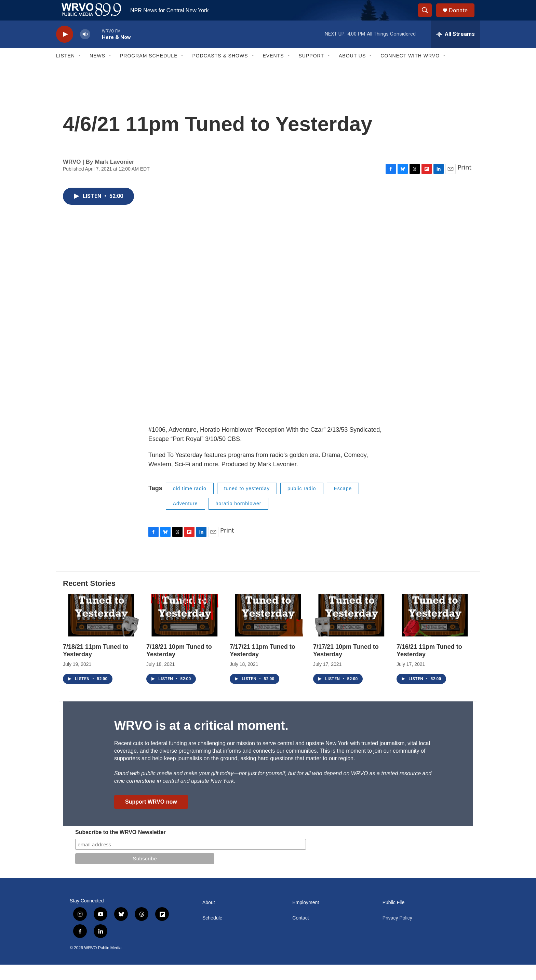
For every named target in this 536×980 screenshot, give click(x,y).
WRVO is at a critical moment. (201, 741)
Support (311, 71)
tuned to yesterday (247, 504)
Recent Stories (89, 599)
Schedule (212, 933)
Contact (300, 933)
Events (273, 71)
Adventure (185, 519)
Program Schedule (149, 71)
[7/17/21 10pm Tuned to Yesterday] (351, 630)
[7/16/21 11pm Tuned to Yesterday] (435, 630)
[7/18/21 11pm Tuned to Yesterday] (101, 630)
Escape (343, 504)
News (97, 71)
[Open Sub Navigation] (80, 71)
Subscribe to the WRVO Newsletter (120, 848)
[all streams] (455, 50)
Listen (65, 71)
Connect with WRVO (410, 71)
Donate (463, 18)
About (209, 918)
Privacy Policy (397, 933)
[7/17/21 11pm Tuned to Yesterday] (268, 630)
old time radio (190, 504)
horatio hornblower (239, 519)
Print (464, 183)
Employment (306, 918)
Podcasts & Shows (220, 71)
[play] (65, 50)
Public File (394, 918)
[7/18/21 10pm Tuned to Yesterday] (185, 630)
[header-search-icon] (428, 18)
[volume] (85, 50)
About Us (352, 71)
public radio (302, 504)
